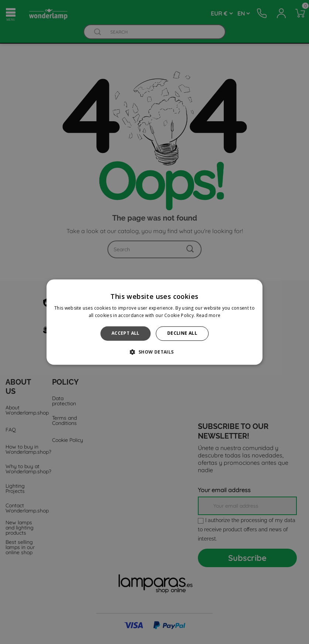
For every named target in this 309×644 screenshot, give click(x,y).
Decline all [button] (182, 333)
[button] (154, 352)
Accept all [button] (126, 333)
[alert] (154, 322)
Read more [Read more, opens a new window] (209, 315)
